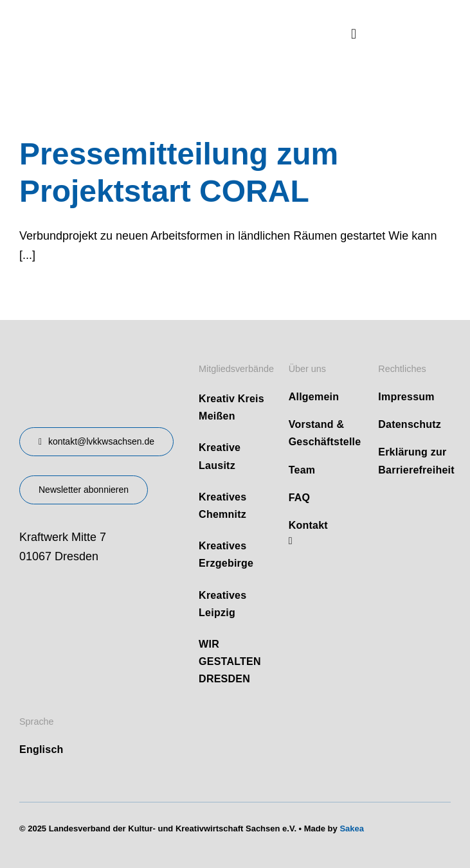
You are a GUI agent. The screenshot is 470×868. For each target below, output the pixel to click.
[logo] (116, 19)
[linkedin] (291, 541)
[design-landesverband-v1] (80, 358)
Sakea (352, 828)
